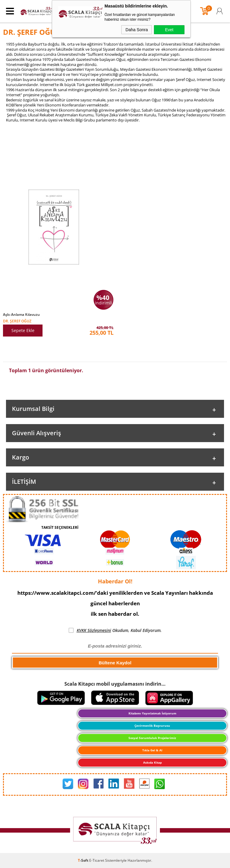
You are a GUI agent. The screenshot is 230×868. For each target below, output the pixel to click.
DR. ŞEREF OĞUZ (17, 321)
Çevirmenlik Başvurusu (152, 726)
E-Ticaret (97, 860)
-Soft (84, 860)
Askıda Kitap (152, 762)
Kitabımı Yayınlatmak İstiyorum (152, 713)
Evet (169, 30)
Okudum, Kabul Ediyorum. (115, 630)
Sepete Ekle (23, 330)
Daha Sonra (137, 30)
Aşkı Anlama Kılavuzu (21, 315)
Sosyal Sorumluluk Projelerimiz (152, 738)
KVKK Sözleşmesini (94, 630)
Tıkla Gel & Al (152, 750)
